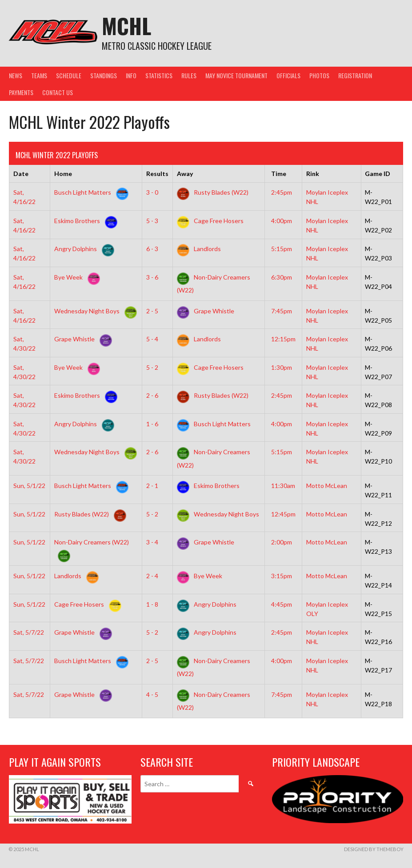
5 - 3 (152, 221)
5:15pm (282, 249)
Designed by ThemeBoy (374, 849)
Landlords (199, 249)
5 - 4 (152, 339)
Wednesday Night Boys (94, 311)
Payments (21, 92)
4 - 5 (152, 694)
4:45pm (282, 604)
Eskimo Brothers (84, 221)
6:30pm (282, 277)
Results (157, 174)
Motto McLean (327, 486)
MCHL (126, 26)
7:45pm (282, 311)
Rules (189, 75)
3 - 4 (152, 542)
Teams (39, 75)
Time (279, 174)
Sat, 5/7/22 (29, 632)
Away (185, 174)
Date (21, 174)
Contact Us (58, 92)
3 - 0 (152, 192)
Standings (104, 75)
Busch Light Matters (90, 192)
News (16, 75)
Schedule (69, 75)
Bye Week (75, 277)
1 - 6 (152, 424)
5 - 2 (152, 367)
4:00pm (282, 221)
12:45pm (283, 514)
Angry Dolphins (82, 249)
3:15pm (282, 576)
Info (131, 75)
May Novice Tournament (236, 75)
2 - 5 (152, 311)
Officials (288, 75)
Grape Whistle (206, 311)
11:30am (283, 486)
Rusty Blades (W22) (213, 192)
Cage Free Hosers (210, 221)
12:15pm (283, 339)
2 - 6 (152, 395)
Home (63, 174)
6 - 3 (152, 249)
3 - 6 (152, 277)
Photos (319, 75)
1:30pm (282, 367)
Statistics (159, 75)
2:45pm (282, 192)
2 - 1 (152, 486)
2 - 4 (152, 576)
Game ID (378, 174)
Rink (313, 174)
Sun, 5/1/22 (29, 486)
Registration (355, 75)
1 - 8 (152, 604)
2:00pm (282, 542)
